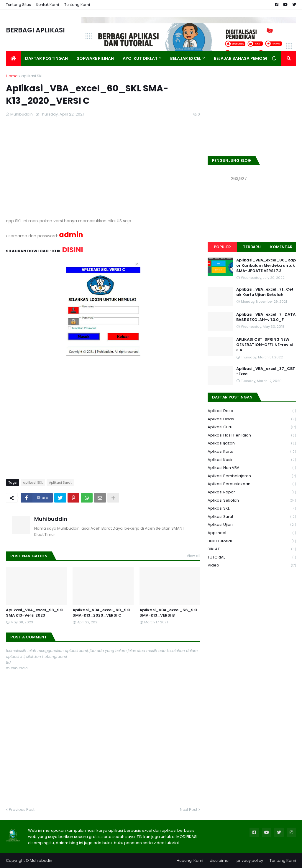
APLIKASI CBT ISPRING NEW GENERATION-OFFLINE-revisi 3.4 (265, 345)
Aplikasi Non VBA (252, 468)
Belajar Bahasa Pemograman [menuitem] (248, 58)
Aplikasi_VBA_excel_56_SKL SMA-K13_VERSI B (169, 613)
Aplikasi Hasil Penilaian (252, 435)
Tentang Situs (18, 5)
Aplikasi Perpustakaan (252, 484)
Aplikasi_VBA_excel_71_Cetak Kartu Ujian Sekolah (265, 292)
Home (12, 76)
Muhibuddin (51, 519)
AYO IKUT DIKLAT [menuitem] (140, 58)
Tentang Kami (77, 5)
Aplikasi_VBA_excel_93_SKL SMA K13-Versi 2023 (35, 613)
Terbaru (252, 247)
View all (193, 556)
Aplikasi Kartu (252, 452)
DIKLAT (252, 549)
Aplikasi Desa (252, 411)
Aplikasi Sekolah (252, 501)
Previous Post (22, 809)
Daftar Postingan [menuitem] (46, 58)
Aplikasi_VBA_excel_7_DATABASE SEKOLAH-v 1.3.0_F (266, 317)
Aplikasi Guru (252, 427)
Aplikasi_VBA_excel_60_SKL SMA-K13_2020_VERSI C (102, 613)
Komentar (281, 247)
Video (252, 565)
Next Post (189, 809)
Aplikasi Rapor (252, 492)
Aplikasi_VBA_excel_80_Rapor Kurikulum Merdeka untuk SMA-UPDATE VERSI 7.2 (266, 266)
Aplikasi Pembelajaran (252, 476)
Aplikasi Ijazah (252, 443)
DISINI (73, 250)
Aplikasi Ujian (252, 525)
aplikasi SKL (32, 76)
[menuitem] (13, 58)
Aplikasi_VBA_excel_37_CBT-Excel (266, 371)
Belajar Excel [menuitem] (186, 58)
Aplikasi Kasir (252, 460)
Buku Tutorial (252, 541)
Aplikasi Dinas (252, 419)
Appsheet (252, 533)
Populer (222, 247)
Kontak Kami (48, 5)
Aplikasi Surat (60, 482)
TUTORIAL (252, 557)
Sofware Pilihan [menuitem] (95, 58)
